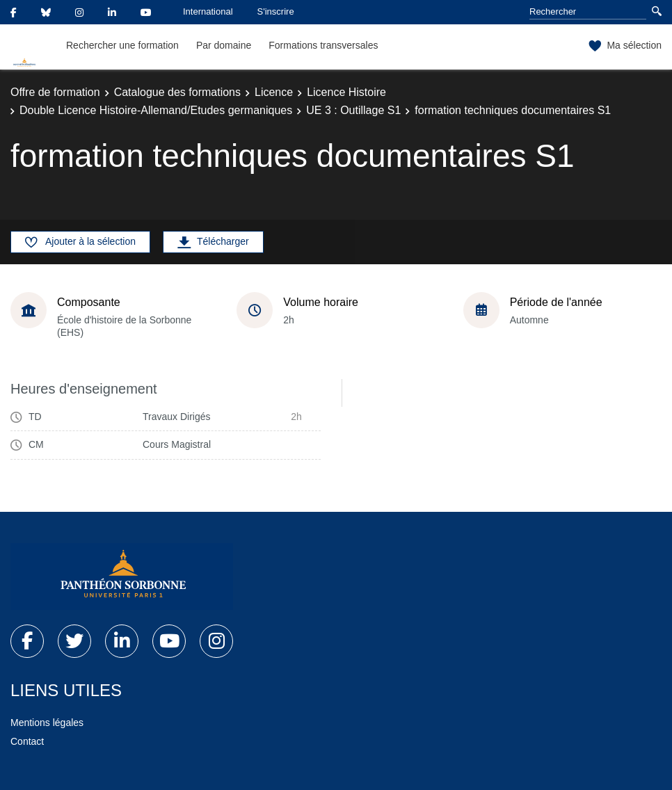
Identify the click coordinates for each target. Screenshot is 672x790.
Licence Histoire (346, 92)
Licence (274, 92)
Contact (27, 741)
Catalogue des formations (177, 92)
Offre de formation (55, 92)
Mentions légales (47, 723)
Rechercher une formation (122, 45)
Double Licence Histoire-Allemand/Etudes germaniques (156, 110)
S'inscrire (276, 11)
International (208, 11)
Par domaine (224, 45)
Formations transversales (323, 45)
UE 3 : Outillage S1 (353, 110)
